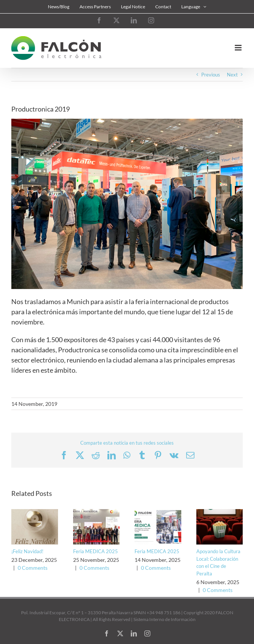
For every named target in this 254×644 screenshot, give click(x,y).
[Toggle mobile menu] (239, 48)
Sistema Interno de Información (164, 619)
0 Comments (33, 568)
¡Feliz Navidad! (27, 551)
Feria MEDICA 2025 (96, 551)
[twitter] (120, 633)
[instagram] (147, 633)
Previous (211, 75)
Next (232, 75)
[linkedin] (134, 633)
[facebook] (107, 633)
